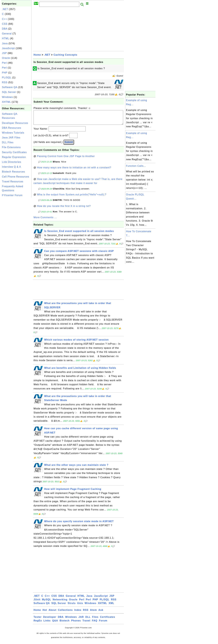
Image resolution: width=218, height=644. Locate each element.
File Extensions (11, 147)
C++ (4, 19)
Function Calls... (136, 166)
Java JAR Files (11, 138)
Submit (69, 145)
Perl (4, 63)
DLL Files (8, 142)
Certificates (108, 620)
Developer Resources (15, 123)
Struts (72, 606)
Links (47, 624)
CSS (5, 24)
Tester (38, 620)
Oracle (6, 58)
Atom (93, 613)
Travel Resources (13, 181)
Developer (50, 620)
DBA (5, 29)
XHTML (6, 102)
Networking (60, 603)
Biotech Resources (13, 172)
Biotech (65, 624)
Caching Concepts (65, 55)
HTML (6, 38)
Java (5, 43)
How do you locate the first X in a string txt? (64, 209)
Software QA (10, 87)
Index (78, 613)
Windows (7, 97)
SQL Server (9, 92)
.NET (5, 9)
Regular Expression (14, 157)
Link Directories (12, 162)
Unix (80, 606)
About (52, 613)
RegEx (38, 624)
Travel (86, 624)
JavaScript (8, 48)
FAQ (95, 624)
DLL (88, 620)
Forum (103, 624)
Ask (101, 613)
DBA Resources (12, 128)
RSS (5, 82)
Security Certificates (14, 152)
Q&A (55, 624)
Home (37, 55)
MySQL (46, 603)
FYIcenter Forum (12, 195)
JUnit (37, 603)
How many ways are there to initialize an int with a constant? (74, 171)
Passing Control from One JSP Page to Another (66, 159)
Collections (65, 613)
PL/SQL (7, 78)
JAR (81, 620)
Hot (45, 613)
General (7, 34)
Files (95, 620)
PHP (5, 73)
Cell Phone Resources (16, 177)
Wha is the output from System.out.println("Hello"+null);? (72, 198)
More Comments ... (45, 220)
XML (112, 606)
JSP (4, 53)
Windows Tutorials (13, 133)
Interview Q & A (11, 167)
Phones (76, 624)
